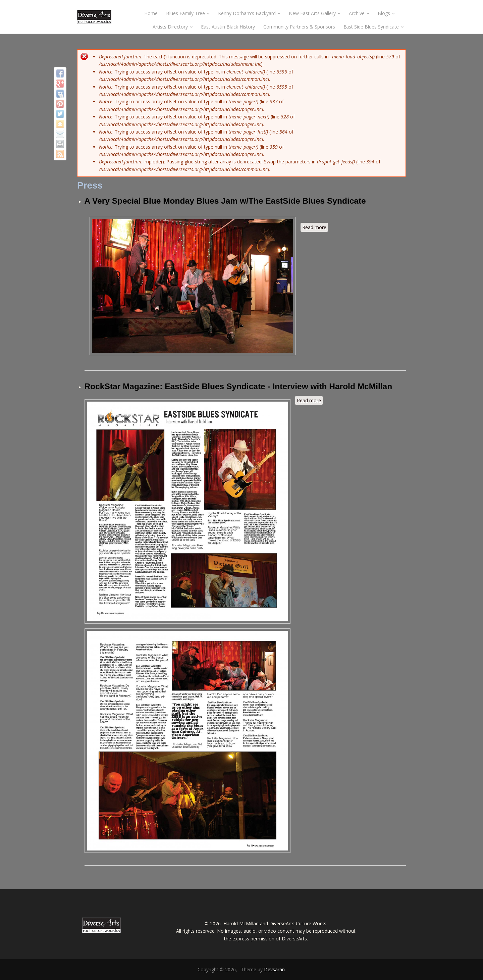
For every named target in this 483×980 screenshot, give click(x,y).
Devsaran (274, 969)
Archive (359, 13)
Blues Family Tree (188, 13)
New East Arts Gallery (315, 13)
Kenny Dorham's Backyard (249, 13)
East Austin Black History (228, 27)
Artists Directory (173, 27)
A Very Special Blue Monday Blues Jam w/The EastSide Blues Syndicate (225, 201)
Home (151, 13)
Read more (315, 228)
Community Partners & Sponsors (299, 27)
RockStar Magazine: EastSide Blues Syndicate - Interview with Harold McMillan (238, 386)
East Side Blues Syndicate (373, 27)
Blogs (386, 13)
